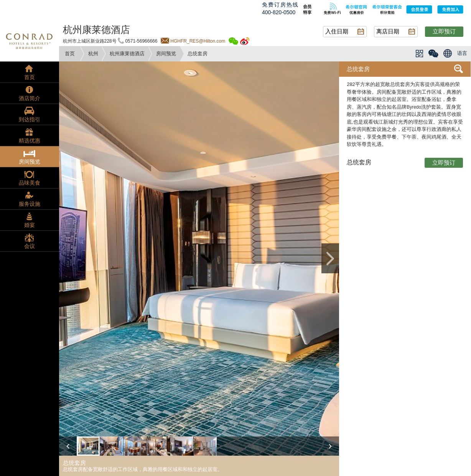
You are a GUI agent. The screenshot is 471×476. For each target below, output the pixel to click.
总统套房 (358, 69)
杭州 (93, 54)
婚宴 (30, 225)
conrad (30, 40)
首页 (70, 54)
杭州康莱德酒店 (127, 54)
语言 (462, 53)
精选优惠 (30, 140)
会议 (30, 246)
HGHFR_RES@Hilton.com (198, 41)
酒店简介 (30, 98)
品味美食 (30, 183)
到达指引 (30, 119)
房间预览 (166, 54)
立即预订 (444, 31)
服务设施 (30, 204)
